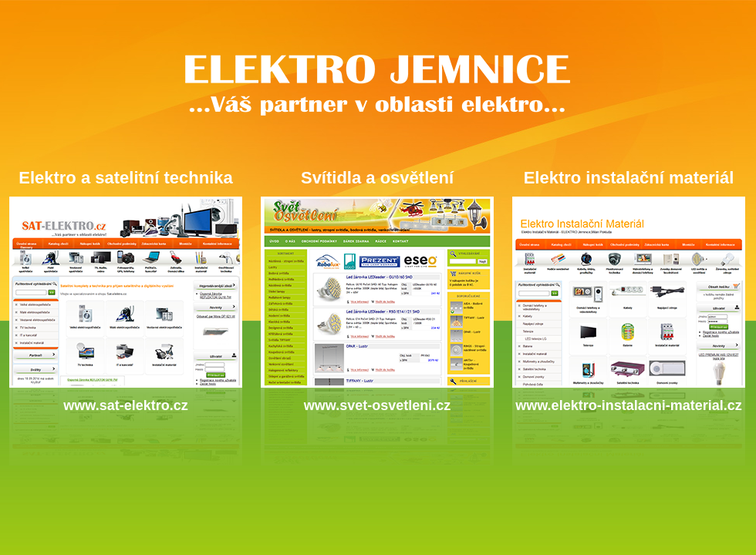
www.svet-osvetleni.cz (377, 405)
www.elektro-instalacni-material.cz (628, 405)
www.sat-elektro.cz (125, 405)
